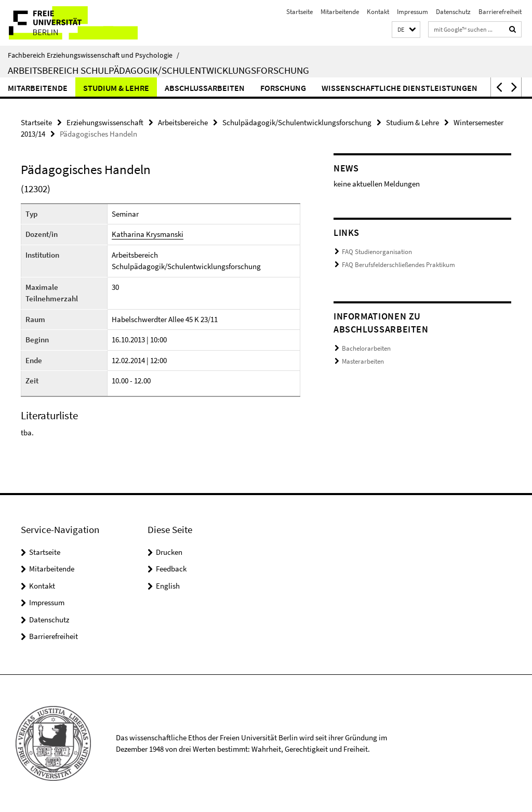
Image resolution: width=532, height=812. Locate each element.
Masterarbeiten (363, 361)
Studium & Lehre (116, 88)
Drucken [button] (169, 552)
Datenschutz (453, 12)
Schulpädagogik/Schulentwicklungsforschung (297, 122)
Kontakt (378, 12)
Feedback (171, 569)
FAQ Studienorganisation (377, 252)
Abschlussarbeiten (205, 88)
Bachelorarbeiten (366, 348)
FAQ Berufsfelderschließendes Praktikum (398, 265)
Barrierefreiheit (500, 12)
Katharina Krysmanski (148, 234)
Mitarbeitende (340, 12)
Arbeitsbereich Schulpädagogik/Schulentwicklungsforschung (158, 70)
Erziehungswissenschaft (105, 122)
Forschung (283, 88)
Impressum (413, 12)
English (168, 586)
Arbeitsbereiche (183, 122)
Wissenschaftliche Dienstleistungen (400, 88)
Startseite (300, 12)
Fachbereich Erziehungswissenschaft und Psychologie (94, 55)
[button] (406, 30)
